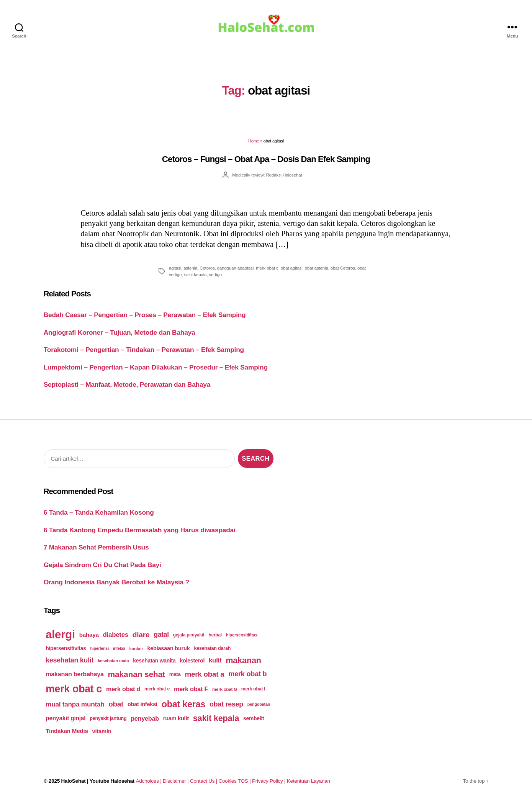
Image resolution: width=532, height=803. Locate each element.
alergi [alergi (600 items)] (60, 636)
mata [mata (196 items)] (175, 676)
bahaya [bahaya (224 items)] (89, 637)
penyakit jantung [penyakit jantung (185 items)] (108, 720)
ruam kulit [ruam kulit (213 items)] (176, 720)
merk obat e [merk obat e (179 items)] (157, 690)
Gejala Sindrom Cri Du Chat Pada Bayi (102, 566)
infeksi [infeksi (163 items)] (119, 650)
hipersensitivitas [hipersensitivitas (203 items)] (66, 650)
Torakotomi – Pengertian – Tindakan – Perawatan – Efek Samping (144, 352)
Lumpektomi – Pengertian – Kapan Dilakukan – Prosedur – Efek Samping (156, 369)
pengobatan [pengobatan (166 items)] (259, 706)
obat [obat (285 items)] (116, 706)
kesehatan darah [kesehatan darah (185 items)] (212, 650)
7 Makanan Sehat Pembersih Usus (96, 549)
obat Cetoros (343, 269)
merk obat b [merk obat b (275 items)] (247, 676)
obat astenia (317, 269)
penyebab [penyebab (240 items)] (145, 720)
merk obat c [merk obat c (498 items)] (74, 690)
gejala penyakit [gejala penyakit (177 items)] (189, 636)
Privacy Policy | (269, 783)
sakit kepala (195, 276)
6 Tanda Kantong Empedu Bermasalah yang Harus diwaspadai (140, 532)
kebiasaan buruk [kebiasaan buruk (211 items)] (168, 650)
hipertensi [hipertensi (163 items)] (100, 650)
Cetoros (207, 269)
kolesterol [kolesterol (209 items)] (192, 662)
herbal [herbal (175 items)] (215, 636)
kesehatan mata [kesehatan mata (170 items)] (113, 662)
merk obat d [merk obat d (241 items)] (123, 690)
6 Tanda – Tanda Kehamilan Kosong (99, 514)
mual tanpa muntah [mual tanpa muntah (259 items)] (75, 706)
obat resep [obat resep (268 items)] (226, 706)
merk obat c (267, 269)
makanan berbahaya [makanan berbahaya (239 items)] (75, 676)
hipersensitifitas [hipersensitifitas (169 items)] (242, 636)
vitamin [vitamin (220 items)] (101, 733)
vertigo (215, 276)
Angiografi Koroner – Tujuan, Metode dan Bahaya (119, 334)
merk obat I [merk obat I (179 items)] (253, 690)
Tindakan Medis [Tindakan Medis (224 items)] (67, 733)
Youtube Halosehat (112, 783)
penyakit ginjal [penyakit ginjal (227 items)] (65, 720)
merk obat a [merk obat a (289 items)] (204, 676)
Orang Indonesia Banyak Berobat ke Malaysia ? (116, 584)
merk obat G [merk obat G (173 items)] (225, 691)
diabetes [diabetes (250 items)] (116, 636)
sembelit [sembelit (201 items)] (254, 720)
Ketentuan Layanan (309, 783)
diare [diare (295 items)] (141, 636)
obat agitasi (292, 269)
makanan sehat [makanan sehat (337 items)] (137, 676)
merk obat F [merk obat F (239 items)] (191, 690)
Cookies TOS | (235, 783)
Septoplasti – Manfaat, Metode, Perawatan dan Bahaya (127, 386)
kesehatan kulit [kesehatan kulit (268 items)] (70, 662)
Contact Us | (204, 783)
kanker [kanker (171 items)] (136, 650)
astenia (190, 269)
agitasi (175, 269)
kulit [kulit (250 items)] (215, 662)
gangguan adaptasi (235, 269)
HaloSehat (74, 783)
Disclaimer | (176, 783)
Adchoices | (149, 783)
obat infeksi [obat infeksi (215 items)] (142, 706)
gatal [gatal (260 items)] (161, 636)
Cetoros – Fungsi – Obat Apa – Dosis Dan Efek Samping (266, 161)
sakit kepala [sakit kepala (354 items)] (216, 720)
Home (254, 143)
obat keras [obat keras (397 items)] (184, 706)
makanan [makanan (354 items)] (243, 662)
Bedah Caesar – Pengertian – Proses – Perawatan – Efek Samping (145, 317)
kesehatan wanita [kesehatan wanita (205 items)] (154, 662)
